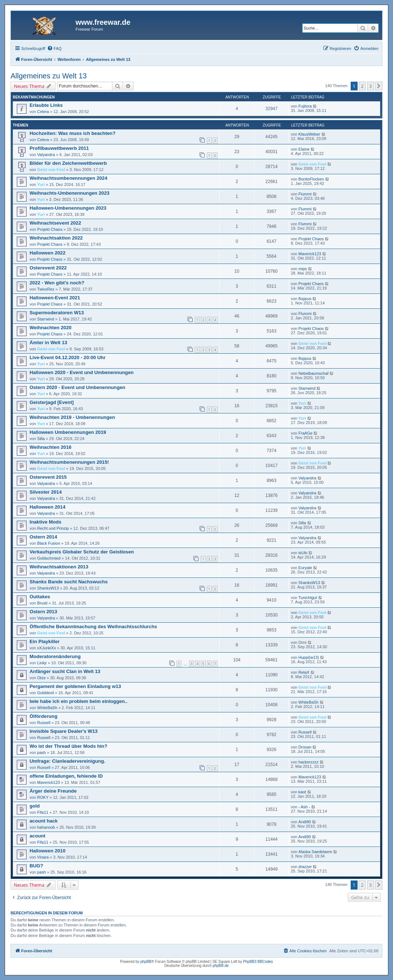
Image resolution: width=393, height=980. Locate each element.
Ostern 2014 (43, 537)
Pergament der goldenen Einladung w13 (75, 686)
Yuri (41, 184)
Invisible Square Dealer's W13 (63, 731)
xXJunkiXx (47, 648)
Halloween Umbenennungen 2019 (68, 432)
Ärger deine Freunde (53, 791)
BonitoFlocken (311, 179)
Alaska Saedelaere (315, 852)
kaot (302, 792)
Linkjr (42, 663)
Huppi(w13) (309, 657)
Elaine (304, 149)
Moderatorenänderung (55, 656)
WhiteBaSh (47, 708)
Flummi (305, 194)
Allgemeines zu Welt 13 (49, 76)
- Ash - (304, 807)
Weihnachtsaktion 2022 (56, 238)
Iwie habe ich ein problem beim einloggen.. (78, 701)
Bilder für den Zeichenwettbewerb (68, 163)
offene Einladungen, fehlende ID (66, 776)
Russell (44, 723)
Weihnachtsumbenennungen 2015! (69, 462)
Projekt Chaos (50, 229)
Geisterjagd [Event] (52, 402)
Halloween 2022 (47, 253)
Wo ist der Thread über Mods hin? (68, 746)
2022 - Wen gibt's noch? (57, 283)
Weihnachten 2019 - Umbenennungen (72, 417)
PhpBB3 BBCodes (258, 962)
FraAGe (306, 433)
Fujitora (305, 106)
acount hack (44, 821)
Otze (41, 678)
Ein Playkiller (45, 641)
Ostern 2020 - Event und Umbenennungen (77, 387)
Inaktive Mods (45, 522)
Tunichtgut (308, 598)
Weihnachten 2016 (51, 447)
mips (303, 269)
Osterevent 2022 (48, 268)
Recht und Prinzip (53, 528)
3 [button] (371, 86)
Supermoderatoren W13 (57, 313)
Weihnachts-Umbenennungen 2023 (70, 193)
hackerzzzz (309, 762)
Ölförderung (43, 716)
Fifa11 (43, 812)
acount (37, 836)
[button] (379, 86)
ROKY (43, 797)
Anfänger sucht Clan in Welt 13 (65, 671)
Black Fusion (49, 543)
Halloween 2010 (47, 851)
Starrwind (46, 319)
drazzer (305, 867)
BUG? (36, 866)
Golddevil (46, 693)
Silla (41, 439)
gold (35, 806)
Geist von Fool (51, 170)
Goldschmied (49, 558)
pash (42, 752)
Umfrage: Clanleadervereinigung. (67, 761)
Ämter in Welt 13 (48, 343)
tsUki (303, 553)
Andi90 (305, 822)
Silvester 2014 (46, 492)
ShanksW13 (48, 588)
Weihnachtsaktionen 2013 (59, 567)
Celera (43, 112)
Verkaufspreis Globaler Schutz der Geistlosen (82, 552)
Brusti (42, 603)
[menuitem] (54, 48)
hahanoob (46, 827)
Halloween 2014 (47, 507)
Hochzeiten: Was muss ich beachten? (72, 133)
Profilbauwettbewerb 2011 (59, 148)
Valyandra (46, 155)
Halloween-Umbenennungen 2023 (68, 208)
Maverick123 (310, 254)
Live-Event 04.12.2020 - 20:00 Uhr (68, 357)
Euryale (305, 568)
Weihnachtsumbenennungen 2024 (68, 178)
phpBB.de (221, 966)
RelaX (304, 672)
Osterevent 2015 (48, 477)
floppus (305, 299)
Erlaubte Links (46, 105)
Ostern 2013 (43, 612)
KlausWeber (309, 134)
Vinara (43, 857)
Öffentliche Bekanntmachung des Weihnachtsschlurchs (93, 627)
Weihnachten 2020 (51, 328)
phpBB (146, 962)
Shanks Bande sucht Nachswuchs (69, 582)
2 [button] (362, 86)
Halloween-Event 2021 (55, 298)
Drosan (305, 747)
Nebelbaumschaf (314, 373)
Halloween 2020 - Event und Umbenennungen (82, 372)
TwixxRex (46, 289)
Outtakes (40, 597)
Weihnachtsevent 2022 (55, 223)
